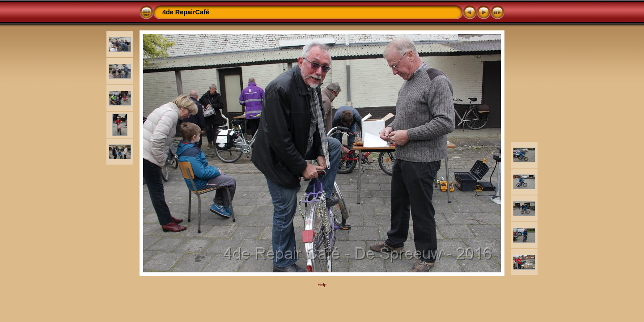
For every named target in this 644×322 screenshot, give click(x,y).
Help (322, 285)
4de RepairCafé (186, 12)
